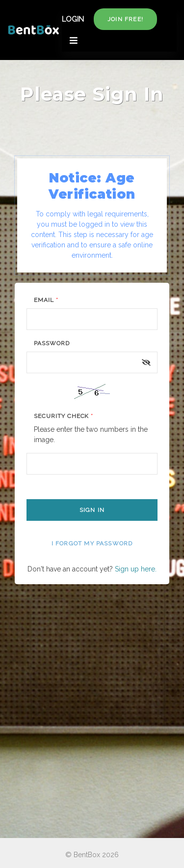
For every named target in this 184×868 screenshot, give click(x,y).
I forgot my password (92, 543)
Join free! (125, 19)
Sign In (92, 510)
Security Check (64, 416)
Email (46, 300)
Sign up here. (136, 569)
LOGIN (73, 19)
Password (52, 343)
